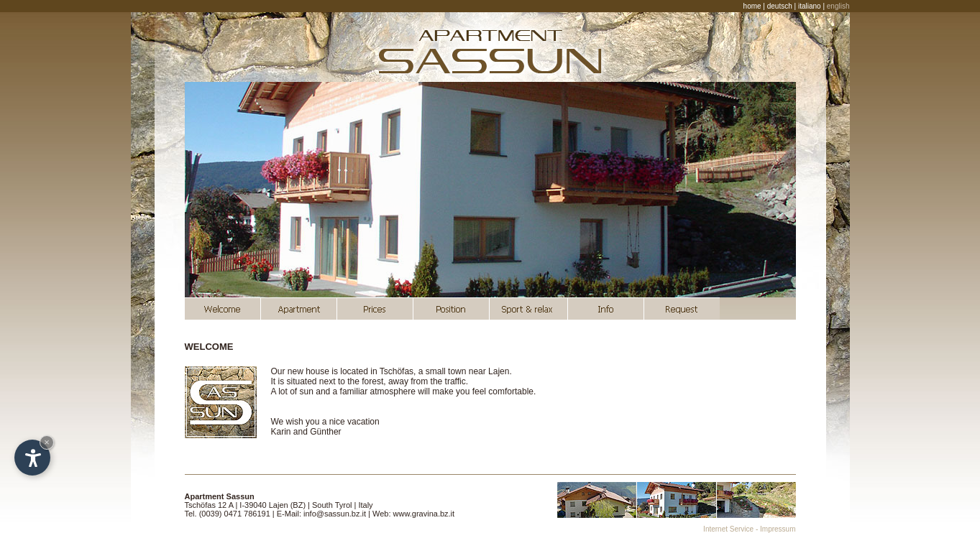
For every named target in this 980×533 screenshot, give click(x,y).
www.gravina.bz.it (424, 514)
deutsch (780, 6)
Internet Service (728, 529)
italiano (810, 6)
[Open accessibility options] (32, 458)
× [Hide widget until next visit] (47, 442)
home (752, 6)
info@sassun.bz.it (335, 514)
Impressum (778, 529)
